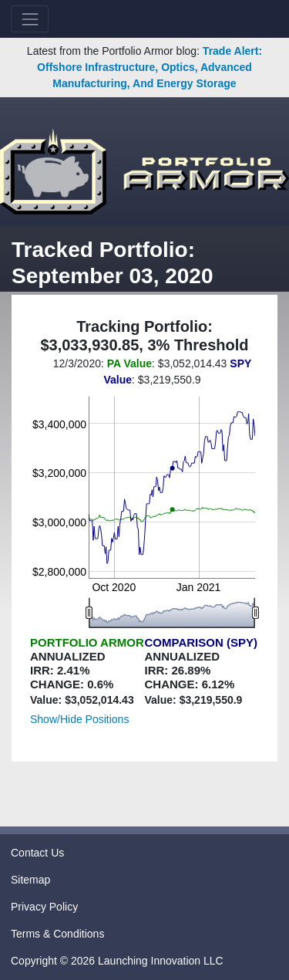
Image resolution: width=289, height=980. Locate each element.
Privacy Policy (44, 907)
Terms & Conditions (57, 934)
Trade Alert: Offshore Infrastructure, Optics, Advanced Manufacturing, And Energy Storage (150, 67)
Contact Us (37, 853)
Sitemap (30, 880)
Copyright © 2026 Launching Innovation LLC (117, 961)
